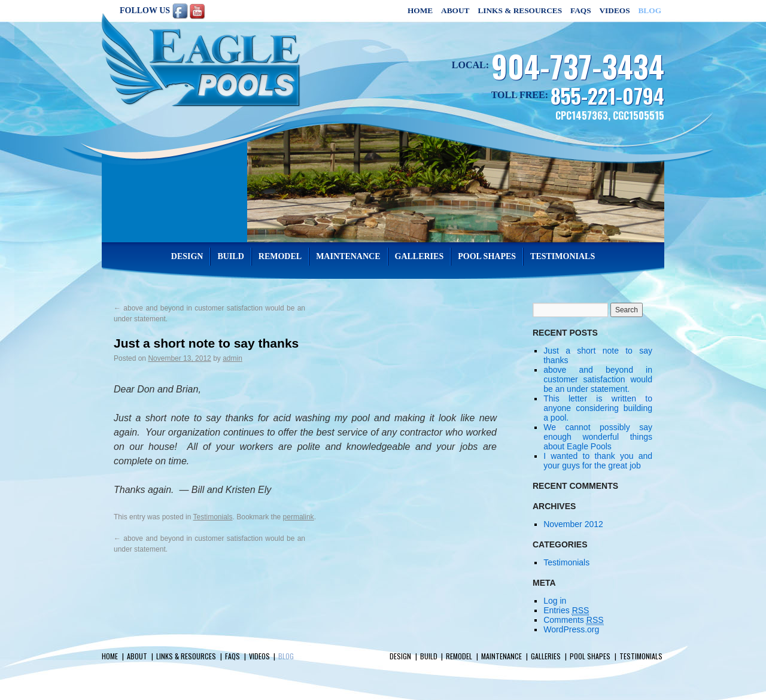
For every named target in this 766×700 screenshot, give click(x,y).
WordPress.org (571, 629)
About (455, 10)
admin (232, 358)
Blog (650, 10)
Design (187, 256)
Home (420, 10)
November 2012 (573, 524)
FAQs (581, 10)
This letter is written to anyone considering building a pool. (598, 408)
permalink (299, 517)
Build (230, 256)
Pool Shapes (487, 256)
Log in (555, 601)
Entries (566, 611)
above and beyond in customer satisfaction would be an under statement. (598, 379)
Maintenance (348, 256)
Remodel (280, 256)
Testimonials (563, 256)
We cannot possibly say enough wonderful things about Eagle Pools (598, 437)
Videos (614, 10)
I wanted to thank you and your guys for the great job (598, 461)
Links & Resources (520, 10)
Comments (573, 620)
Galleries (420, 256)
